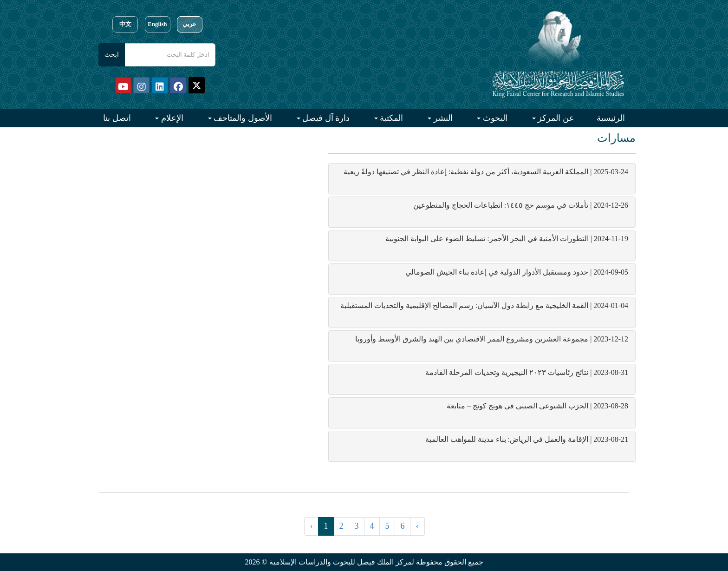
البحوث (494, 118)
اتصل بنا (117, 118)
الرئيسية (611, 118)
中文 (125, 24)
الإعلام (171, 118)
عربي (189, 24)
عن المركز (555, 118)
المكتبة (391, 118)
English (157, 24)
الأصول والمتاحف (242, 118)
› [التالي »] (417, 526)
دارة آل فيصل (325, 118)
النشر (442, 118)
